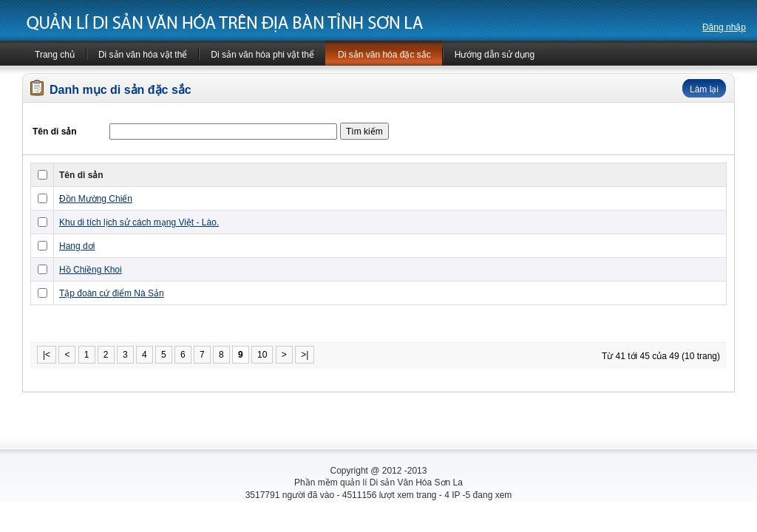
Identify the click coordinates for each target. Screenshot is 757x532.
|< (47, 355)
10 (262, 355)
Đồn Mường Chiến (96, 199)
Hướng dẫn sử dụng (495, 55)
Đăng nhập (724, 27)
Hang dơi (77, 246)
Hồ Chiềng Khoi (91, 270)
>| (305, 355)
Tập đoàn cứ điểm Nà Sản (112, 293)
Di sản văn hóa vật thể (143, 55)
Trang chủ (55, 55)
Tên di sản (81, 175)
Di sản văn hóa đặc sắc (384, 55)
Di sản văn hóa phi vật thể (262, 55)
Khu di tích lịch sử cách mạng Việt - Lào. (139, 222)
